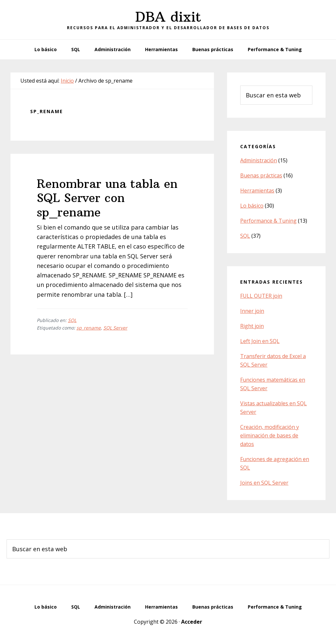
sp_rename (89, 328)
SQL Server (115, 328)
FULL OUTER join (261, 296)
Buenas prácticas (261, 175)
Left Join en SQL (260, 341)
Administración (259, 160)
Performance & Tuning (268, 221)
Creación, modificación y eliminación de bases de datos (270, 435)
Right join (252, 326)
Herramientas (257, 191)
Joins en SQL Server (264, 483)
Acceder (192, 622)
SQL (72, 320)
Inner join (252, 311)
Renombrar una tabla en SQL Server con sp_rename (107, 198)
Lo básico (252, 206)
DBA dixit (168, 17)
